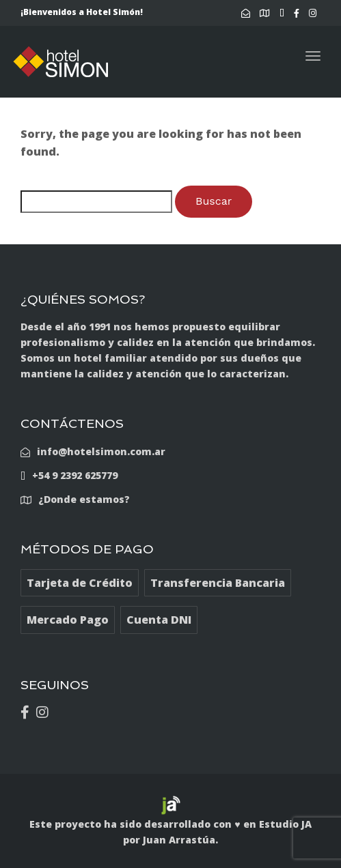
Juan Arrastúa (179, 840)
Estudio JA (285, 824)
